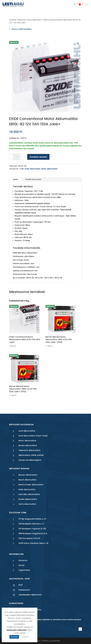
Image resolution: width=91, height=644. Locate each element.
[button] (78, 44)
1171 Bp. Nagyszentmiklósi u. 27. (32, 519)
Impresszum (24, 590)
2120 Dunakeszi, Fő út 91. (29, 538)
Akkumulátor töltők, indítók (31, 455)
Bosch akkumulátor (27, 480)
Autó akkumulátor (27, 431)
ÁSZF (21, 585)
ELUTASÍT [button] (25, 637)
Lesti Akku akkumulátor (29, 494)
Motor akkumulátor (35, 20)
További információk (33, 179)
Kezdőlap (13, 20)
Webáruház (22, 20)
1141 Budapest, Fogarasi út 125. (32, 529)
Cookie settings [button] (20, 633)
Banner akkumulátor (28, 475)
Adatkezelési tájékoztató (30, 595)
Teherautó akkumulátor (30, 450)
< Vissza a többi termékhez (20, 29)
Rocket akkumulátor (28, 499)
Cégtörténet (24, 570)
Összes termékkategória (30, 460)
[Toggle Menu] (87, 4)
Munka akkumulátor (28, 445)
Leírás (15, 179)
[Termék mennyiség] (17, 157)
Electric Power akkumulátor (31, 485)
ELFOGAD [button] (14, 637)
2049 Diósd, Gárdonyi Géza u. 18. (34, 543)
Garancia (23, 560)
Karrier (22, 565)
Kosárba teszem (38, 157)
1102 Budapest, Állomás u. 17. (31, 524)
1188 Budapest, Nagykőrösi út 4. (33, 533)
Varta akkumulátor (27, 504)
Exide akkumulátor (33, 169)
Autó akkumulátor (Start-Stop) (33, 436)
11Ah (22, 169)
